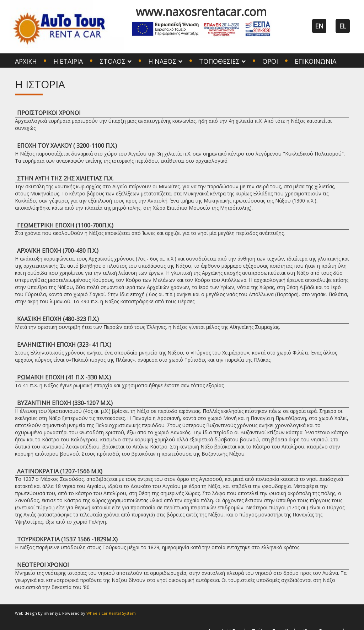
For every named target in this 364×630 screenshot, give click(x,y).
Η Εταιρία (68, 61)
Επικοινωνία (315, 61)
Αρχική (26, 61)
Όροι (270, 61)
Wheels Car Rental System (111, 613)
